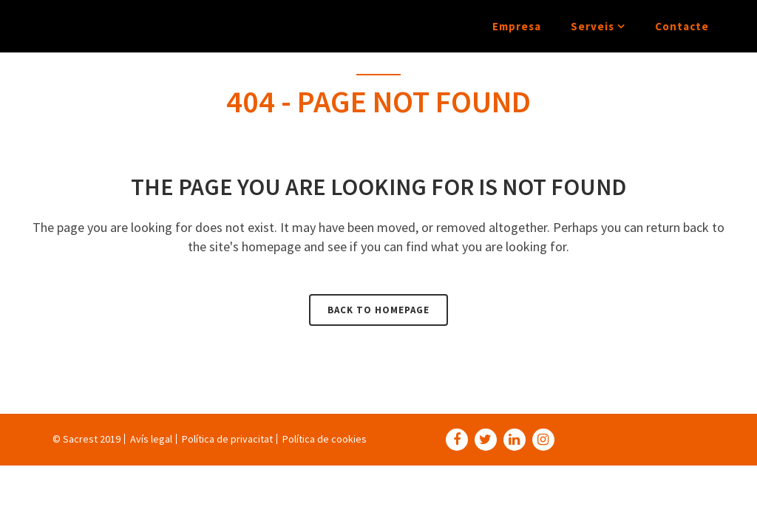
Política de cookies (325, 439)
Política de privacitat (227, 439)
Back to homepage (378, 310)
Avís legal (151, 439)
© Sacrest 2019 (86, 439)
